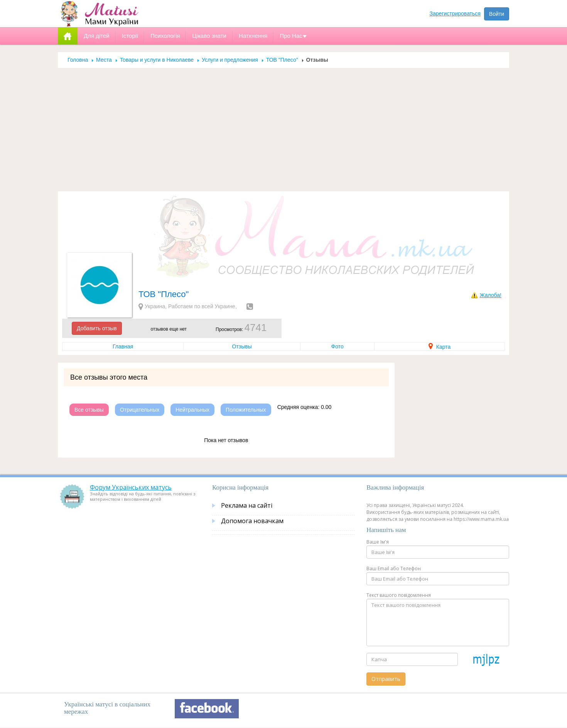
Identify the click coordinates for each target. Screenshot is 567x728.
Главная (123, 346)
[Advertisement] (283, 133)
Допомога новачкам (252, 521)
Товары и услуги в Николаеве (157, 60)
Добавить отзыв (97, 328)
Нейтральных (192, 410)
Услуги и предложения (230, 60)
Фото (337, 346)
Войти (497, 14)
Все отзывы (89, 410)
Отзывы (242, 346)
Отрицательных (140, 410)
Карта (440, 347)
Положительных (246, 410)
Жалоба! (491, 295)
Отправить (386, 679)
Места (104, 60)
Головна (78, 60)
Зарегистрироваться (455, 14)
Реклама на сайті (247, 505)
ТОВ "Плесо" (282, 60)
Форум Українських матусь (131, 487)
